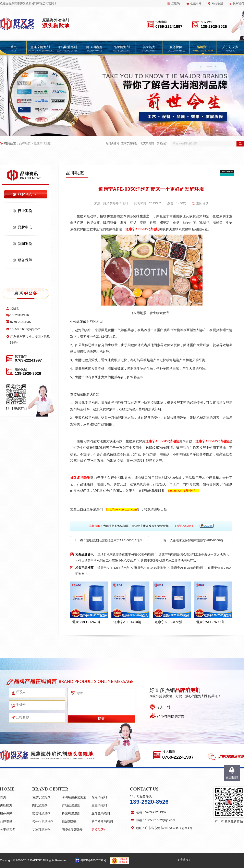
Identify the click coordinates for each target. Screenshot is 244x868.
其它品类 (162, 143)
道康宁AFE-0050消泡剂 (142, 229)
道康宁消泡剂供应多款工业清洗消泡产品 (168, 561)
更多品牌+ (99, 830)
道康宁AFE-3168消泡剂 (187, 568)
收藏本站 (196, 3)
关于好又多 (8, 830)
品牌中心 (25, 227)
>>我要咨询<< (184, 526)
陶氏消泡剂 (40, 805)
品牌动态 (25, 143)
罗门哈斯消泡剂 (102, 821)
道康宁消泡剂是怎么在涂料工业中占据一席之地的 (192, 554)
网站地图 (217, 3)
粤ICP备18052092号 (93, 860)
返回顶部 (232, 777)
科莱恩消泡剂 (71, 813)
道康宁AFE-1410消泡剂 (150, 568)
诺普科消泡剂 (41, 813)
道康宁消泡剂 (42, 143)
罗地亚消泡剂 (71, 805)
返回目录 (202, 203)
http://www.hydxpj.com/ (122, 509)
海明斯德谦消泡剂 (74, 797)
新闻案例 (25, 244)
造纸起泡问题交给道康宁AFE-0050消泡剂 (114, 540)
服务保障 (25, 260)
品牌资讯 (6, 821)
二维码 (175, 3)
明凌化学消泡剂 (72, 830)
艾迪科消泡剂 (41, 830)
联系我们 (238, 3)
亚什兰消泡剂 (101, 813)
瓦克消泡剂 (147, 143)
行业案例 (25, 211)
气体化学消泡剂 (43, 821)
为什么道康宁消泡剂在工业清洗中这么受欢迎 (106, 561)
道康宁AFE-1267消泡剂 (113, 568)
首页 (3, 797)
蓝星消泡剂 (99, 805)
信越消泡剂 (69, 821)
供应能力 (6, 805)
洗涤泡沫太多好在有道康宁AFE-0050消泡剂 (198, 540)
